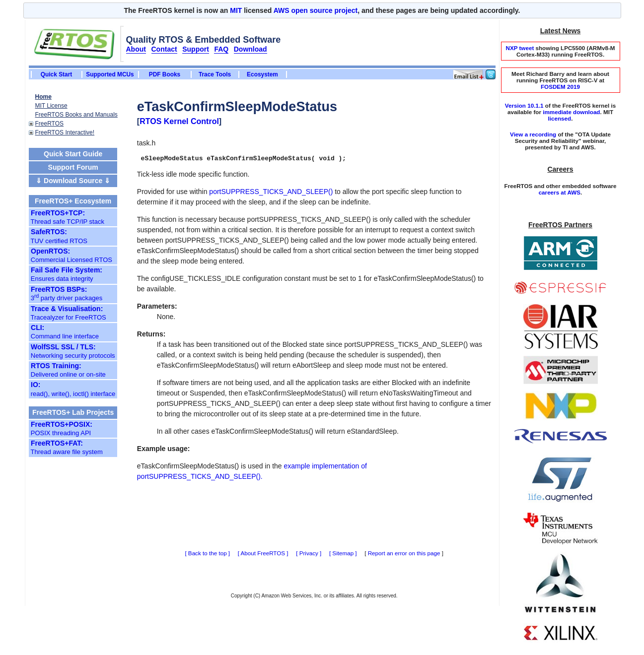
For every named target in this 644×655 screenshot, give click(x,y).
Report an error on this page (404, 555)
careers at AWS (560, 192)
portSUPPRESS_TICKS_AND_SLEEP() (271, 193)
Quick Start (56, 74)
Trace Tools (215, 74)
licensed (560, 118)
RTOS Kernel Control (179, 121)
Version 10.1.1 (524, 105)
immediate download (571, 112)
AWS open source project (316, 10)
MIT (236, 10)
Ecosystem (262, 74)
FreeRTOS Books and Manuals (76, 115)
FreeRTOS (50, 124)
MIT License (51, 106)
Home (43, 97)
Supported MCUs (110, 74)
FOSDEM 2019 (560, 87)
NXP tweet (520, 48)
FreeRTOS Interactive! (65, 132)
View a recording (533, 134)
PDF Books (165, 74)
